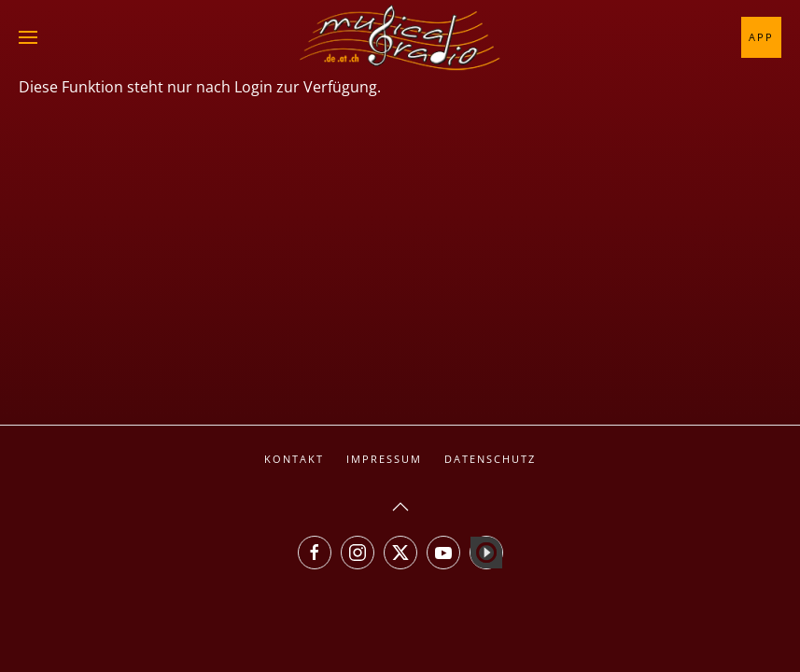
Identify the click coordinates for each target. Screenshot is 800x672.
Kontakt (294, 459)
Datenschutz (490, 459)
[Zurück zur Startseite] (400, 37)
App (761, 37)
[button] (28, 37)
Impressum (384, 459)
